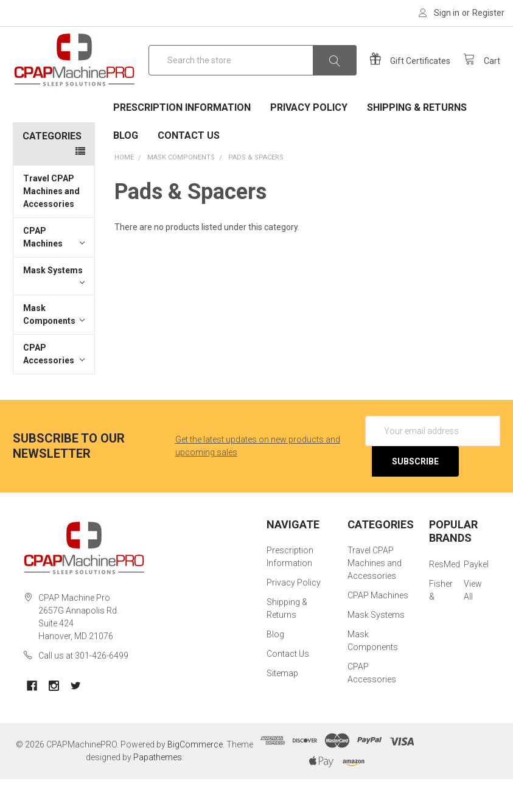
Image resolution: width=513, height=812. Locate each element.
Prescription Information (182, 140)
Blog (126, 168)
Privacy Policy (309, 140)
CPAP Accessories (54, 387)
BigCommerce (195, 777)
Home (124, 190)
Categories (52, 169)
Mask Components (54, 347)
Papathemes (158, 790)
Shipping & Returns (417, 140)
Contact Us (189, 168)
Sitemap (282, 706)
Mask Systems (54, 310)
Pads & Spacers (256, 190)
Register (488, 13)
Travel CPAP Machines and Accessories (51, 224)
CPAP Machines (54, 270)
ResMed (445, 597)
